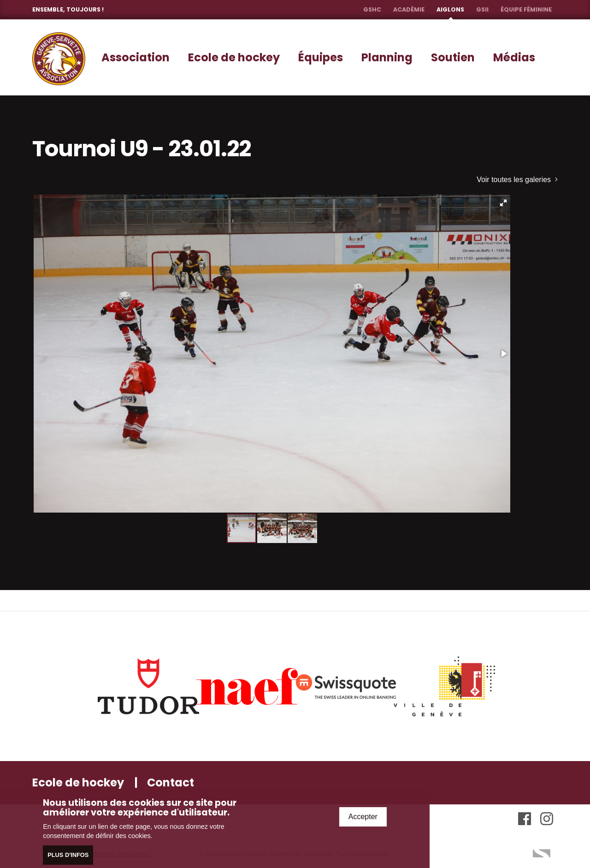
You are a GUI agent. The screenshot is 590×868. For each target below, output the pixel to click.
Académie (409, 9)
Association (136, 57)
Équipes (321, 57)
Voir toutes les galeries (517, 180)
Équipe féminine (526, 9)
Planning (387, 57)
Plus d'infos (68, 855)
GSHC (372, 9)
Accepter (363, 817)
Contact (171, 782)
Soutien (453, 57)
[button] (503, 203)
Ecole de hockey (234, 57)
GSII (482, 9)
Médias (514, 57)
